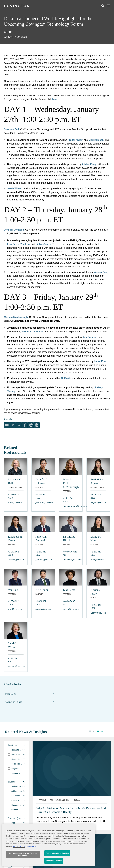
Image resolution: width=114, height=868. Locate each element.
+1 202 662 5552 (41, 496)
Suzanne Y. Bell (14, 481)
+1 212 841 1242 (68, 500)
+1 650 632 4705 (13, 603)
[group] (16, 750)
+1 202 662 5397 (13, 660)
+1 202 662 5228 (13, 553)
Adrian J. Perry (96, 592)
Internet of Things (13, 702)
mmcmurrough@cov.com (71, 506)
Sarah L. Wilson (13, 645)
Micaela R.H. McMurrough (71, 483)
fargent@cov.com (98, 502)
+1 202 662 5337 (41, 553)
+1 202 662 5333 (96, 553)
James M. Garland (41, 538)
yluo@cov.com (15, 609)
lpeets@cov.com (71, 609)
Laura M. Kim (96, 538)
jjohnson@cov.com (43, 502)
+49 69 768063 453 (70, 553)
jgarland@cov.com (43, 560)
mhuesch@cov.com (71, 560)
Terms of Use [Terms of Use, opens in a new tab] (31, 864)
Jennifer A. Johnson (42, 481)
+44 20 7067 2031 (69, 603)
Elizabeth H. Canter (15, 538)
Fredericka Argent (97, 481)
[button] (92, 731)
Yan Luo (13, 590)
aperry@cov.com (98, 613)
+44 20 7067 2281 (96, 496)
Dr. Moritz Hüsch (69, 538)
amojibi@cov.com (43, 609)
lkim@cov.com (97, 560)
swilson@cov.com (16, 666)
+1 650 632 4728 (13, 496)
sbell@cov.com (15, 502)
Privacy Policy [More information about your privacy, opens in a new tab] (19, 864)
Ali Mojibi (42, 590)
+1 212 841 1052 (96, 607)
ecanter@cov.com (16, 560)
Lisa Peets (69, 590)
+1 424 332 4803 (41, 603)
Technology (10, 694)
